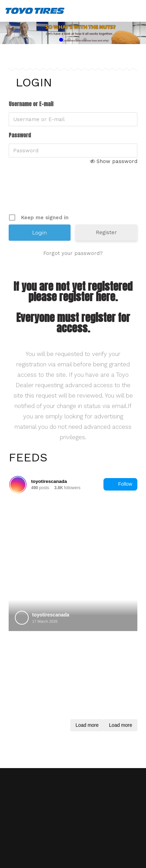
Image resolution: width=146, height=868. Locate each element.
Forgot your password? (73, 253)
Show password (117, 161)
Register (106, 232)
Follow (120, 484)
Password (20, 135)
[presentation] (61, 195)
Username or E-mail (31, 104)
